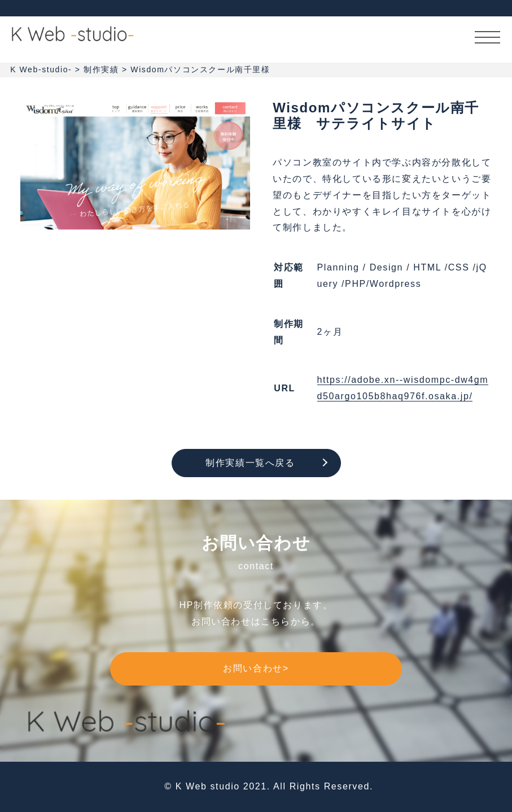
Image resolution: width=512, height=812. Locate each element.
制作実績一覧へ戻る (250, 463)
